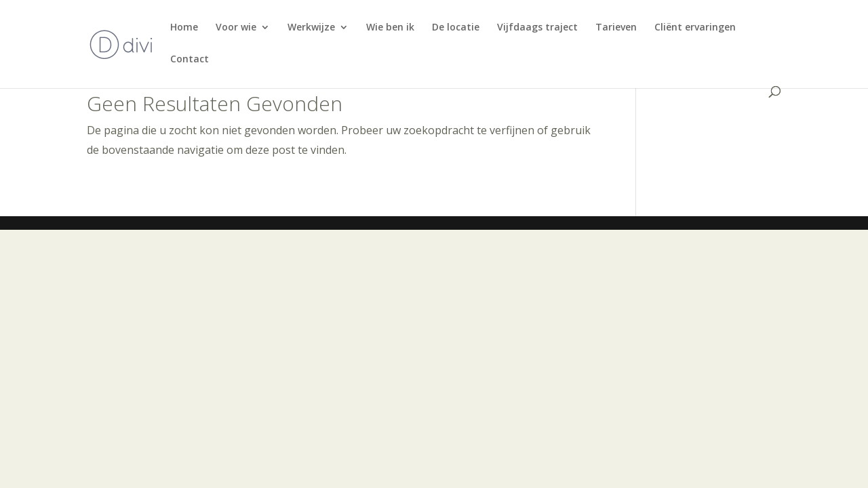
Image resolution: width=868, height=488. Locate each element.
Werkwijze (311, 28)
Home (184, 28)
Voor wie (236, 28)
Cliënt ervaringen (695, 28)
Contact (190, 60)
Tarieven (616, 28)
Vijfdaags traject (537, 28)
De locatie (456, 28)
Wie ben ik (390, 28)
